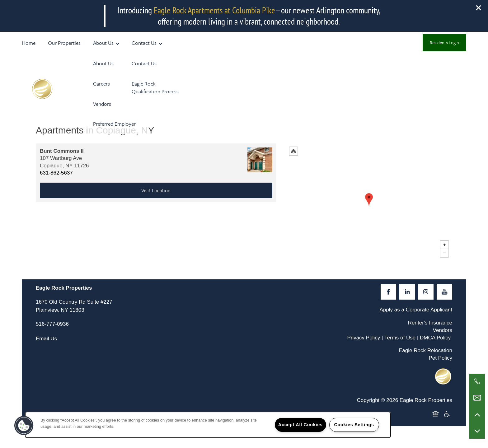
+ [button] (444, 245)
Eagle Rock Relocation (425, 350)
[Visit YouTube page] (444, 292)
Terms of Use (400, 338)
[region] (208, 425)
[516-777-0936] (477, 381)
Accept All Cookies (300, 425)
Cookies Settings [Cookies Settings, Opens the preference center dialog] (354, 425)
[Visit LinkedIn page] (407, 292)
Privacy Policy (364, 338)
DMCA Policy (435, 338)
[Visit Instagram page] (426, 292)
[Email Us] (477, 398)
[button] (479, 8)
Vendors (443, 330)
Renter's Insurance (430, 323)
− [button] (444, 253)
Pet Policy (440, 358)
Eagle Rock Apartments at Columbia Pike (214, 10)
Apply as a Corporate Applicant (416, 310)
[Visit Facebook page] (388, 292)
